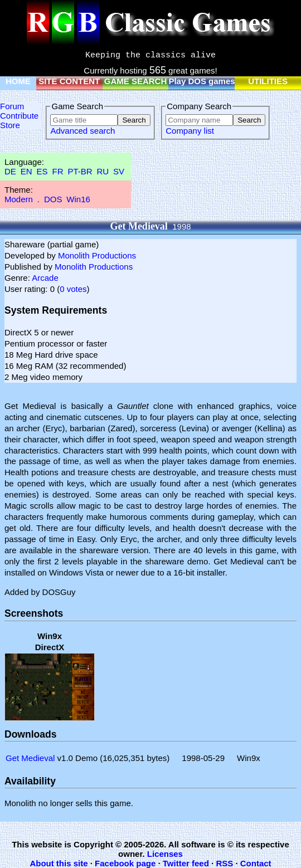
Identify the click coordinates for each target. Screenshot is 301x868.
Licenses (165, 854)
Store (10, 125)
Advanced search (82, 131)
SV (119, 171)
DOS (53, 199)
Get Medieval (30, 758)
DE (10, 171)
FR (57, 171)
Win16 (78, 199)
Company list (190, 131)
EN (26, 171)
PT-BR (80, 171)
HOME (18, 81)
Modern (19, 199)
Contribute (19, 116)
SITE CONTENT (69, 81)
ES (42, 171)
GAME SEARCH (136, 81)
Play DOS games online (215, 81)
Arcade (45, 278)
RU (103, 171)
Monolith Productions (97, 255)
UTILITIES (268, 81)
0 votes (73, 289)
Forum (12, 106)
